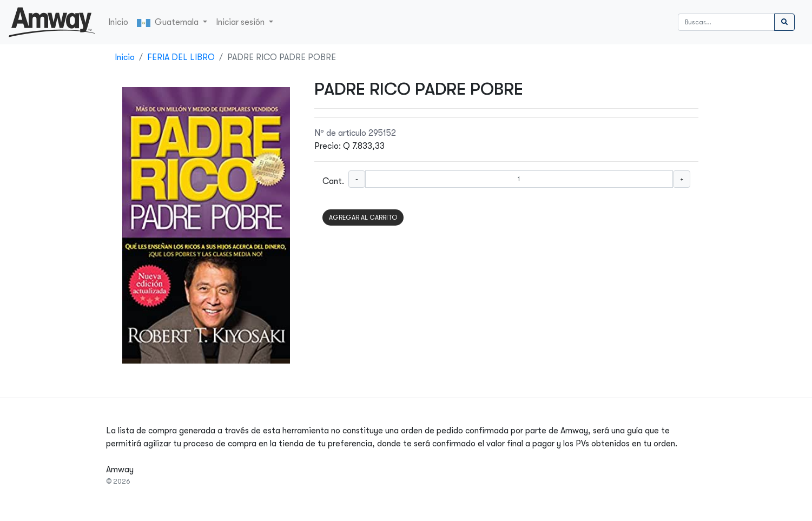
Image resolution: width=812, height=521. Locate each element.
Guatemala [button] (169, 22)
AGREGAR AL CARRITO (363, 217)
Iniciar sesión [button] (241, 22)
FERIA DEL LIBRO (181, 57)
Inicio (118, 22)
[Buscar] (726, 22)
